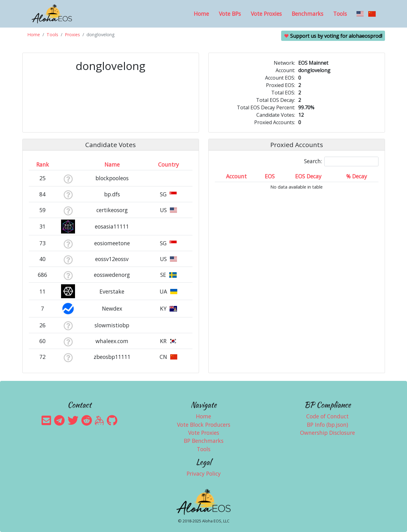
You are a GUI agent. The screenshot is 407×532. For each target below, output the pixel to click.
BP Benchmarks (204, 441)
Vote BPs (230, 14)
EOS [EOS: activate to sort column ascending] (270, 176)
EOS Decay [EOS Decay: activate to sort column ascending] (308, 176)
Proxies (72, 35)
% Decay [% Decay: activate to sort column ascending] (357, 176)
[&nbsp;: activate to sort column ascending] (68, 164)
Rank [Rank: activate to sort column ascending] (43, 164)
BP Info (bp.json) (327, 425)
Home (201, 14)
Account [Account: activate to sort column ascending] (236, 176)
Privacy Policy (204, 473)
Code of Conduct (327, 416)
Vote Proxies (266, 14)
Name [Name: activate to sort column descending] (112, 164)
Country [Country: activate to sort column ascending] (168, 164)
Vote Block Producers (204, 425)
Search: (341, 161)
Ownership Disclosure (327, 433)
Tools (340, 14)
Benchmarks (307, 14)
